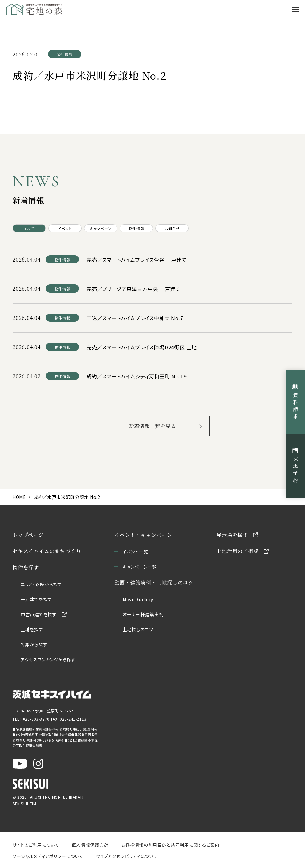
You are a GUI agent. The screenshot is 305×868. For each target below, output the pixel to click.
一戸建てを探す (36, 599)
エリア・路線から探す (41, 584)
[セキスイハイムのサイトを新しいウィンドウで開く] (30, 783)
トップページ (28, 535)
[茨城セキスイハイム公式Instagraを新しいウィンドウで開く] (38, 763)
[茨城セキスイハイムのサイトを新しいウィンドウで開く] (52, 694)
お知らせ (172, 228)
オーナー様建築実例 (143, 614)
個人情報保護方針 (90, 845)
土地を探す (32, 629)
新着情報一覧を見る (152, 426)
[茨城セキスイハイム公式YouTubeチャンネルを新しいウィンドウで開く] (20, 763)
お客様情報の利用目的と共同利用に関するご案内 (170, 845)
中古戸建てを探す (39, 614)
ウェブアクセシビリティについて (127, 856)
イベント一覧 (135, 552)
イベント (65, 228)
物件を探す (26, 567)
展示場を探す (232, 535)
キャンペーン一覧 (140, 567)
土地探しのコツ (138, 629)
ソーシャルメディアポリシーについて (48, 856)
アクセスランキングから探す (48, 659)
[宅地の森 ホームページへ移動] (63, 9)
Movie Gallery (138, 599)
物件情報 (136, 228)
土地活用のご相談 (237, 551)
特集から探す (34, 644)
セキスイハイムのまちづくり (47, 551)
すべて (29, 228)
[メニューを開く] (296, 9)
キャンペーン (101, 228)
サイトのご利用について (36, 845)
